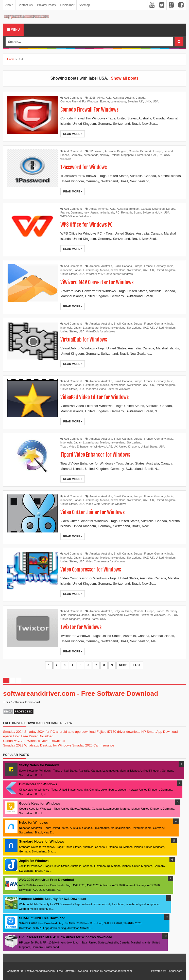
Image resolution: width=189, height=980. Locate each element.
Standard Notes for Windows (42, 841)
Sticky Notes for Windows (39, 765)
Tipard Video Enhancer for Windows (83, 447)
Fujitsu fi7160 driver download (119, 732)
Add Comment (73, 98)
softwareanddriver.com (118, 971)
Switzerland (142, 155)
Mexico (105, 270)
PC (118, 212)
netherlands (91, 155)
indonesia (66, 270)
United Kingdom (166, 270)
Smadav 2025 (82, 745)
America (103, 209)
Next (123, 665)
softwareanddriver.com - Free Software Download (81, 693)
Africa (101, 98)
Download (158, 209)
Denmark (146, 151)
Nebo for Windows (33, 822)
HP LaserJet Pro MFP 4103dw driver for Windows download (66, 937)
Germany (76, 155)
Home (11, 59)
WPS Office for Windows (76, 216)
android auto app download (76, 732)
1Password (96, 151)
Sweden (133, 101)
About (9, 5)
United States (69, 274)
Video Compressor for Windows (106, 561)
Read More (73, 134)
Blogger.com (174, 971)
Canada (140, 98)
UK (141, 101)
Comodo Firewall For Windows (79, 101)
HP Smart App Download (160, 732)
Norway (104, 155)
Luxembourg (118, 101)
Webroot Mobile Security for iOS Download (53, 899)
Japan (94, 212)
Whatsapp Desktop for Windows (48, 745)
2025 (93, 98)
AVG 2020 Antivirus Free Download (46, 880)
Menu (13, 30)
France (65, 155)
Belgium (122, 151)
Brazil (117, 266)
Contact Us (25, 5)
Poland (115, 155)
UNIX (148, 101)
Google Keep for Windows (40, 803)
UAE (154, 155)
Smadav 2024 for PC (40, 732)
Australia (118, 98)
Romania (127, 212)
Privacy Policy (47, 5)
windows (66, 159)
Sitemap (84, 5)
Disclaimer (67, 5)
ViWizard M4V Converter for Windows (109, 274)
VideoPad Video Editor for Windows (108, 389)
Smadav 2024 (13, 732)
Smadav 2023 (13, 745)
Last (137, 665)
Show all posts (125, 78)
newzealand (118, 270)
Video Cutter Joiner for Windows (106, 504)
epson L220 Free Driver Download (28, 736)
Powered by (159, 971)
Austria (130, 98)
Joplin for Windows (34, 861)
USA (156, 101)
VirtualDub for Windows (101, 331)
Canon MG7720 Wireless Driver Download (34, 741)
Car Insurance (104, 745)
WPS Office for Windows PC (86, 225)
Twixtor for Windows (152, 615)
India (170, 266)
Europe (104, 101)
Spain (137, 212)
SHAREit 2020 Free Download (42, 918)
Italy (86, 212)
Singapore (127, 155)
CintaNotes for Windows (38, 784)
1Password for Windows (84, 167)
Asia (108, 98)
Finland (168, 151)
